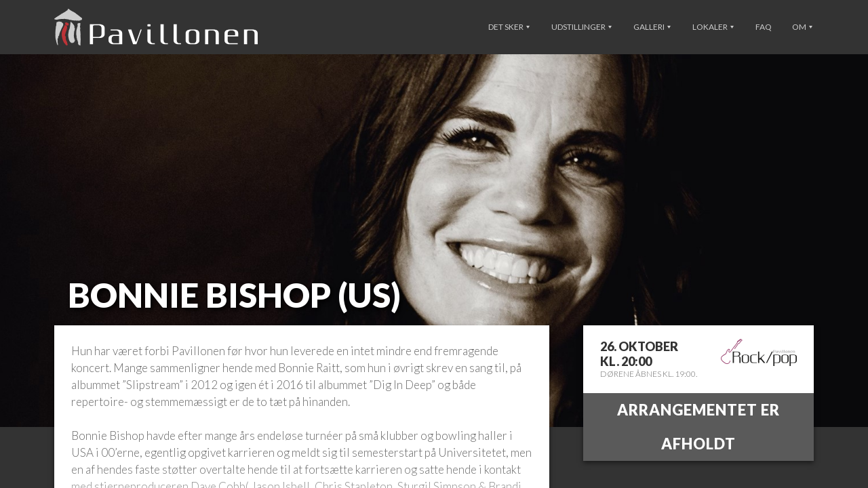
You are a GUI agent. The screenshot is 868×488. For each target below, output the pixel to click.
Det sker (509, 27)
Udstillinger (581, 27)
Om (802, 27)
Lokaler (713, 27)
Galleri (652, 27)
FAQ (764, 27)
